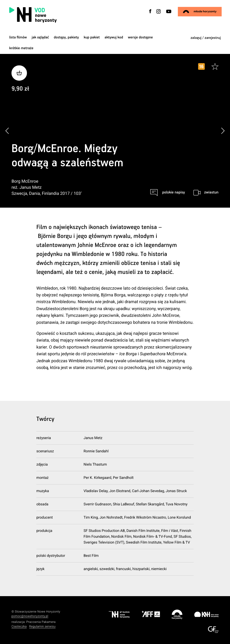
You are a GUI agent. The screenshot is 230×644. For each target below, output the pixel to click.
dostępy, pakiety (66, 37)
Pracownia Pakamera (41, 622)
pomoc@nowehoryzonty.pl (30, 616)
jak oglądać (40, 37)
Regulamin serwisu (42, 627)
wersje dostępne (140, 37)
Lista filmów (18, 37)
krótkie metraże (21, 48)
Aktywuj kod (114, 37)
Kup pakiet (92, 37)
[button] (223, 131)
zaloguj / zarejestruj (206, 38)
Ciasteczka (19, 627)
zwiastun (211, 192)
